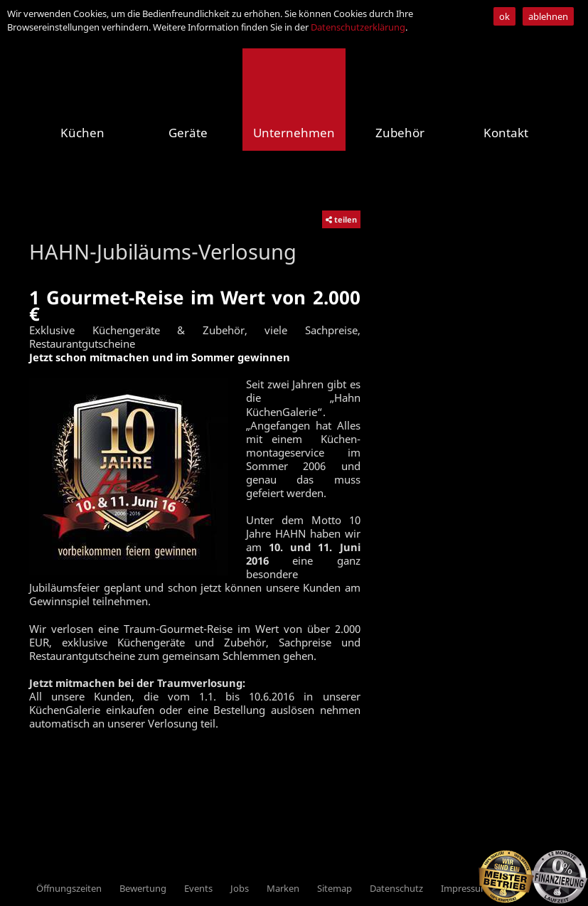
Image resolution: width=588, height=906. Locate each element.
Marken (283, 888)
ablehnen (548, 16)
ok (504, 16)
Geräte (188, 132)
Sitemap (335, 888)
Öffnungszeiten (69, 888)
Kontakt (506, 132)
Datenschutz (396, 888)
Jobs (240, 888)
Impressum (465, 888)
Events (198, 888)
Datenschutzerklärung (358, 27)
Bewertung (143, 888)
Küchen (82, 132)
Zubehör (400, 132)
